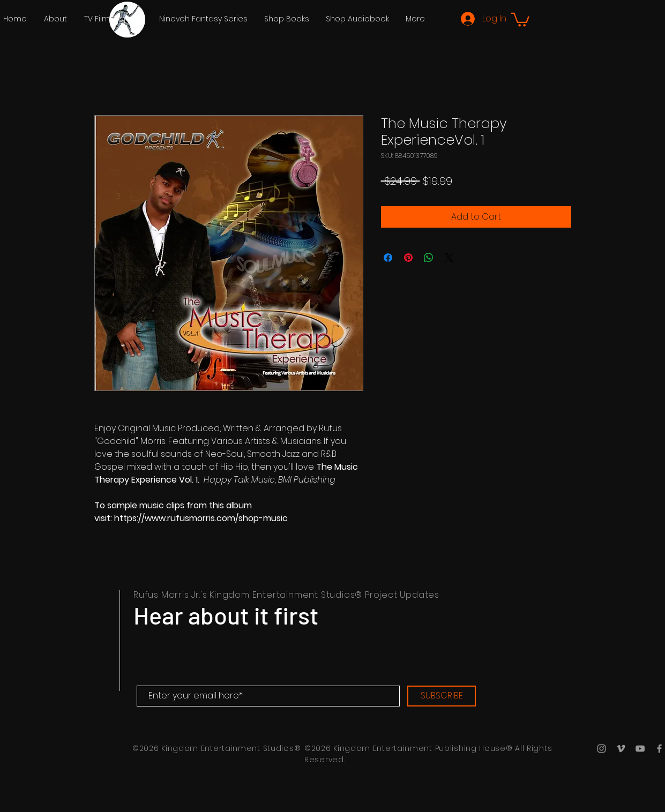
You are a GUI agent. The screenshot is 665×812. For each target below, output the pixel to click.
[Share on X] (449, 258)
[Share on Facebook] (388, 258)
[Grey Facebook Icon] (659, 749)
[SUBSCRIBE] (442, 696)
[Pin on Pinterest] (408, 258)
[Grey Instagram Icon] (602, 749)
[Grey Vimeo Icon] (621, 749)
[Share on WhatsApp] (429, 258)
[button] (113, 19)
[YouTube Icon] (640, 749)
